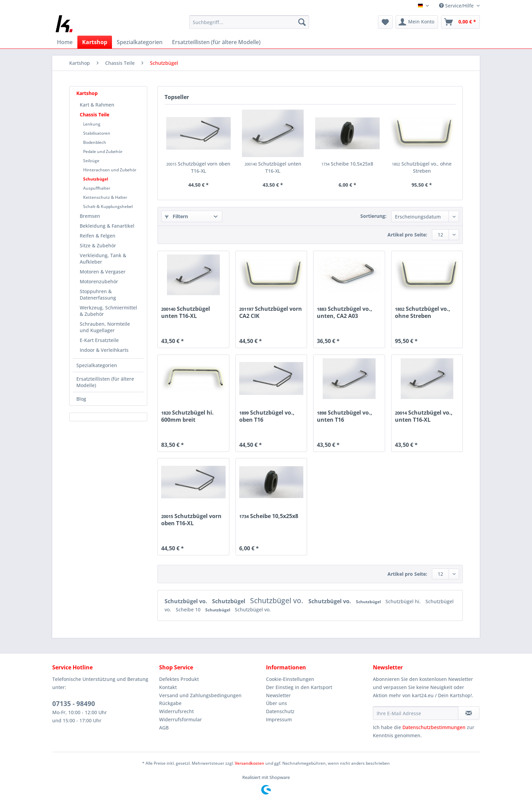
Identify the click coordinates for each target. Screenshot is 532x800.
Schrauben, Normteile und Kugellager (105, 327)
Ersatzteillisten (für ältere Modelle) (105, 382)
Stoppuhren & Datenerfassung (98, 294)
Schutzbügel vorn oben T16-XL (198, 167)
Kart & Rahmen (97, 105)
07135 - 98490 (74, 704)
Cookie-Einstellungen (290, 679)
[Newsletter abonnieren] (469, 713)
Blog (81, 399)
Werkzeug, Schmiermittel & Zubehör (108, 311)
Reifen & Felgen (98, 236)
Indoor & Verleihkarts (104, 350)
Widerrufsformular (180, 719)
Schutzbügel (96, 179)
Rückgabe (170, 703)
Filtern (176, 216)
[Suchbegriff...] (249, 22)
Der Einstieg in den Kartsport (299, 687)
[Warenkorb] (460, 22)
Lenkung (92, 124)
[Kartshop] (95, 42)
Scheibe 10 (189, 609)
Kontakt (168, 687)
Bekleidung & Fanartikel (107, 226)
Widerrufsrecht (176, 711)
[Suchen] (302, 22)
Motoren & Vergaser (103, 272)
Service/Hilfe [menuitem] (457, 6)
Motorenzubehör (99, 281)
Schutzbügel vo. (187, 601)
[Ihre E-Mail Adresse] (416, 713)
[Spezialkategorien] (140, 42)
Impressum (279, 719)
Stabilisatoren (97, 133)
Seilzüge (91, 161)
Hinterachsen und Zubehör (110, 170)
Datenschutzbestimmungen (434, 727)
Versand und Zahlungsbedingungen (200, 695)
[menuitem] (249, 25)
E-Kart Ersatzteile (99, 340)
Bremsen (90, 216)
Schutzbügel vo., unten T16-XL (424, 416)
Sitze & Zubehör (98, 245)
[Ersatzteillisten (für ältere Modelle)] (216, 42)
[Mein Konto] (417, 22)
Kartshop (87, 93)
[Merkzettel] (385, 22)
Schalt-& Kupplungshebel (108, 206)
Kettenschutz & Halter (105, 197)
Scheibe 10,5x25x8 (347, 164)
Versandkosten (250, 763)
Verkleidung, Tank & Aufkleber (103, 259)
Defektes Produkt (179, 679)
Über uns (277, 703)
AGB (164, 728)
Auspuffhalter (97, 188)
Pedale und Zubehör (103, 151)
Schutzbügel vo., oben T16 (267, 416)
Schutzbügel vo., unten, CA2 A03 (345, 312)
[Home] (65, 42)
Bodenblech (95, 142)
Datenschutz (280, 711)
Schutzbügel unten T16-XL (273, 167)
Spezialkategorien (97, 365)
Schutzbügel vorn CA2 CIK (271, 312)
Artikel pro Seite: (407, 235)
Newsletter (278, 695)
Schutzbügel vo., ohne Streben (422, 167)
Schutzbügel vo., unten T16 (345, 416)
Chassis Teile (94, 115)
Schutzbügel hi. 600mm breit (187, 416)
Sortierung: (373, 216)
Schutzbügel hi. (404, 601)
